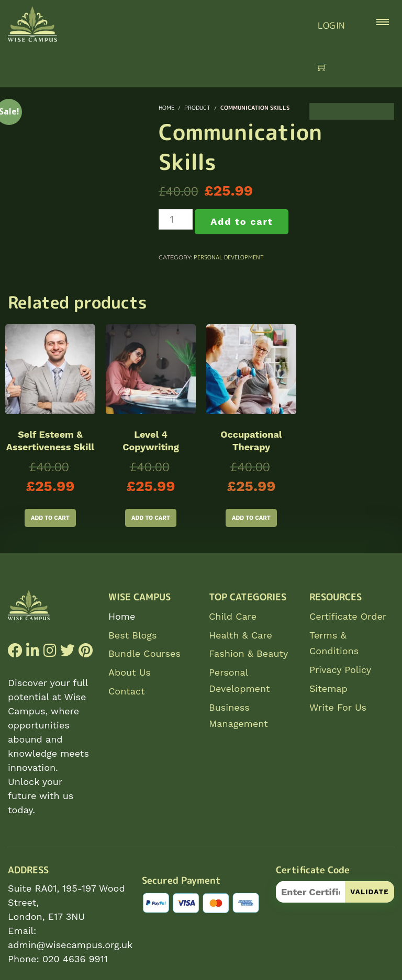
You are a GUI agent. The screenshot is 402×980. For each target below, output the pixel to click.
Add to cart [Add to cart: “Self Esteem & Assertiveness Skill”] (50, 518)
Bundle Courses (144, 653)
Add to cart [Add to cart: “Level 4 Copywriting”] (151, 518)
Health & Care (241, 635)
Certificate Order (348, 616)
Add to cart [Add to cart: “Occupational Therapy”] (251, 518)
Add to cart (242, 221)
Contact (127, 691)
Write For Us (338, 707)
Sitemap (328, 688)
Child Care (233, 616)
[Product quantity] (176, 219)
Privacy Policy (340, 670)
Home (122, 616)
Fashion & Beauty (248, 653)
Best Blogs (132, 635)
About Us (130, 672)
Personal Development (229, 257)
